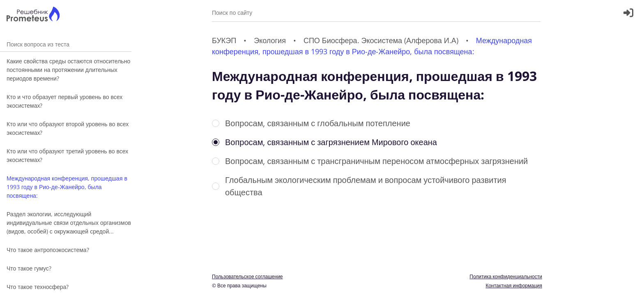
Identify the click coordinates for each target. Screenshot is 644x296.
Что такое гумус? (29, 268)
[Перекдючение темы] (629, 284)
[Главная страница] (33, 15)
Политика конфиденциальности (506, 276)
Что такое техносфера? (38, 287)
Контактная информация (514, 286)
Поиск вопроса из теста (66, 44)
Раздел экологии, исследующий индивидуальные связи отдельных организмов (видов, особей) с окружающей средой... (69, 223)
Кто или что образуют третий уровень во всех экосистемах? (67, 155)
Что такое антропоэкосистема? (48, 250)
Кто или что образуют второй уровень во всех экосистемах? (68, 128)
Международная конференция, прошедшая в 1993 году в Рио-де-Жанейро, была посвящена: (67, 187)
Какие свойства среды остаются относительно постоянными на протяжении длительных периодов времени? (68, 70)
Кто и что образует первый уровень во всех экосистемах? (64, 101)
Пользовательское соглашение (247, 276)
